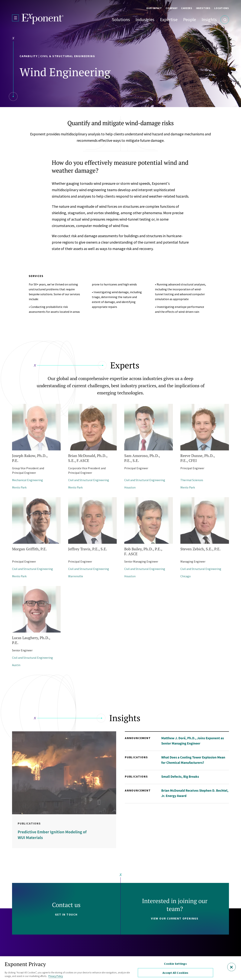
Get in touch (66, 914)
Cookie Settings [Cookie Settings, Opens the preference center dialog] (175, 964)
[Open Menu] (15, 18)
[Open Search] (225, 20)
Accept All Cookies (175, 973)
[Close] (231, 967)
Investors (203, 8)
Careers (187, 8)
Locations (222, 8)
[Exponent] (43, 19)
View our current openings (175, 918)
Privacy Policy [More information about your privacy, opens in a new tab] (56, 976)
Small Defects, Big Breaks (180, 776)
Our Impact (154, 8)
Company (172, 8)
